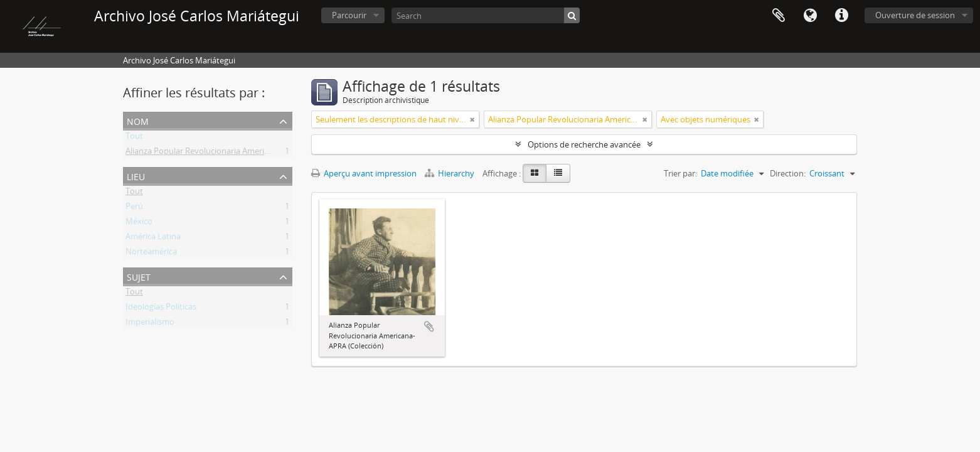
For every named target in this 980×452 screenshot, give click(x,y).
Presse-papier (779, 16)
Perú (134, 208)
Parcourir (349, 15)
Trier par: (680, 173)
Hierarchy (450, 173)
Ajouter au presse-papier (429, 326)
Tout (134, 138)
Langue (810, 16)
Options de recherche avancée (584, 144)
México (139, 223)
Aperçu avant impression (364, 173)
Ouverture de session (915, 15)
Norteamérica (151, 254)
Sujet (139, 276)
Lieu (136, 175)
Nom (138, 120)
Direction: (788, 173)
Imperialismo (150, 324)
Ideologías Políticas (161, 309)
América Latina (153, 239)
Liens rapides (841, 16)
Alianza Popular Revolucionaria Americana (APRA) (217, 153)
